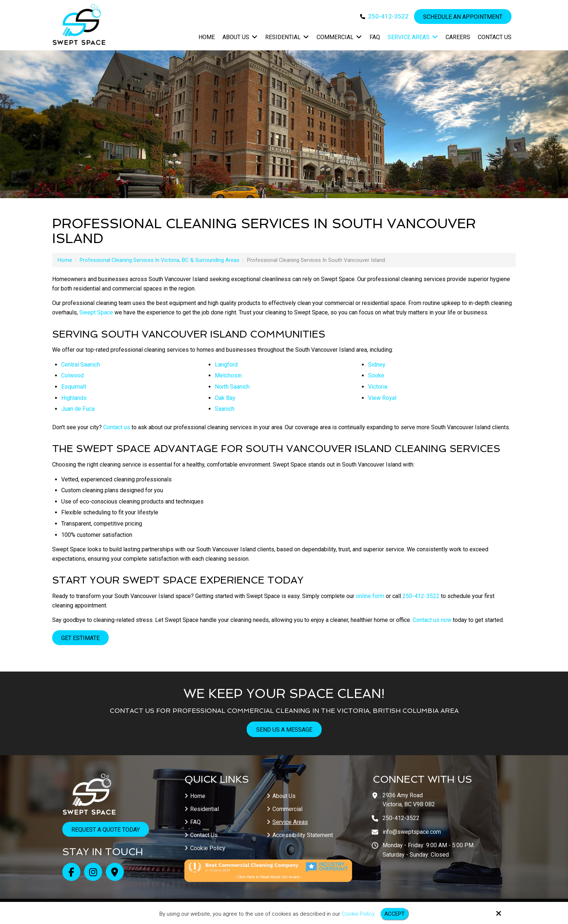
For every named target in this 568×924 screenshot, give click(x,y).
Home (65, 260)
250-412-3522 (388, 16)
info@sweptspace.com (412, 832)
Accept (394, 914)
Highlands (74, 398)
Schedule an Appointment (463, 17)
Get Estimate (80, 638)
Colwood (72, 375)
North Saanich (232, 387)
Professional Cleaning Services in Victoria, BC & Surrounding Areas (160, 260)
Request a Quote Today (106, 830)
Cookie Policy (358, 914)
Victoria (378, 387)
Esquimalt (74, 387)
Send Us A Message (284, 730)
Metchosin (228, 375)
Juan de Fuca (78, 409)
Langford (226, 365)
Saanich (225, 409)
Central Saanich (81, 365)
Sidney (377, 365)
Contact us (117, 427)
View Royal (382, 398)
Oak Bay (225, 398)
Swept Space (96, 312)
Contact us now (432, 620)
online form (370, 596)
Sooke (376, 375)
